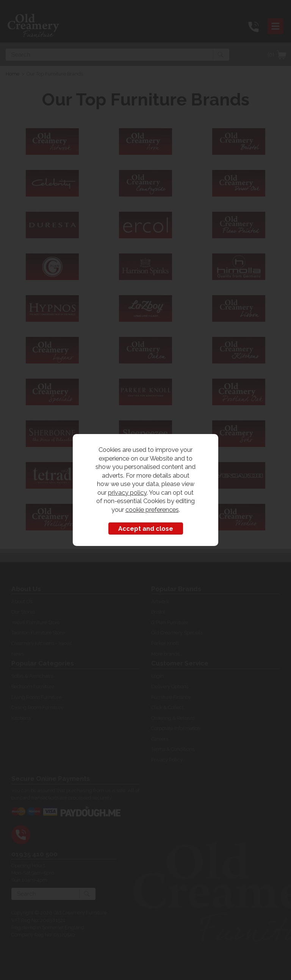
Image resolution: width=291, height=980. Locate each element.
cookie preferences (152, 510)
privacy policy (127, 492)
